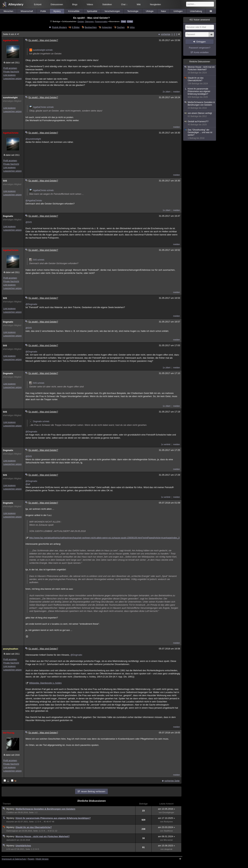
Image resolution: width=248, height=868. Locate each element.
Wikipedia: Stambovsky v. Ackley (45, 683)
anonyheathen (11, 649)
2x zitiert (167, 92)
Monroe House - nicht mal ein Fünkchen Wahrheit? (43, 836)
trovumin (10, 822)
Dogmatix (8, 216)
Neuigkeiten (155, 5)
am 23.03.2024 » (166, 827)
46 (47, 822)
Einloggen (201, 42)
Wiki (139, 5)
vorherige (166, 34)
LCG (8, 849)
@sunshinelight (33, 139)
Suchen (121, 27)
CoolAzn (10, 812)
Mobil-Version (42, 859)
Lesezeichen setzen (12, 79)
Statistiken (107, 5)
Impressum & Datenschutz (14, 859)
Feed (123, 22)
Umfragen (178, 11)
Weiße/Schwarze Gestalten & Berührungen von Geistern (45, 809)
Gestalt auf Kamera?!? (200, 123)
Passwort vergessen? (200, 48)
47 (50, 822)
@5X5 (29, 222)
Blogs (75, 5)
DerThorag (9, 733)
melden (177, 92)
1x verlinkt (166, 444)
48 (53, 822)
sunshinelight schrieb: (41, 50)
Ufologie (150, 11)
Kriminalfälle (74, 11)
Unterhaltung (196, 11)
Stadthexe (168, 831)
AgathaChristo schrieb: (42, 107)
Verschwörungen (112, 11)
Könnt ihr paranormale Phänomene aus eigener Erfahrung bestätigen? (53, 818)
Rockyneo (168, 822)
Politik (43, 11)
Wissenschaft (27, 11)
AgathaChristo (11, 40)
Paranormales (101, 21)
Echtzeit (38, 5)
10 (51, 831)
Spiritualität (92, 11)
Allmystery (16, 4)
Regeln (31, 859)
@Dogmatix (31, 304)
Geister (81, 21)
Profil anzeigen (10, 68)
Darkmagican (12, 831)
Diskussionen (57, 5)
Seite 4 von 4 (11, 34)
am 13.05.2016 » (166, 809)
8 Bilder (76, 27)
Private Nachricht (11, 72)
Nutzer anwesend (200, 20)
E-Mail (130, 22)
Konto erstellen (201, 52)
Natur (163, 11)
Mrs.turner (168, 840)
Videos (90, 5)
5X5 (5, 181)
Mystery (57, 11)
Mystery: (11, 809)
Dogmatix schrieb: (39, 421)
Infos (132, 27)
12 (56, 831)
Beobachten (91, 27)
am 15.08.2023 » (166, 846)
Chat (124, 5)
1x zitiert (167, 210)
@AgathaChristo (34, 201)
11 (53, 831)
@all (28, 484)
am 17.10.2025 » (166, 818)
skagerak (168, 849)
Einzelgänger (168, 812)
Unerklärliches (23, 846)
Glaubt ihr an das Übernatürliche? (34, 827)
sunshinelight (10, 98)
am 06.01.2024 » (166, 836)
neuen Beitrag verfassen (93, 791)
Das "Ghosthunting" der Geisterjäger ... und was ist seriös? (200, 134)
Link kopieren (9, 75)
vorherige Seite (172, 781)
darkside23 (11, 840)
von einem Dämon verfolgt (200, 115)
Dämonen (89, 21)
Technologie (133, 11)
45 (45, 822)
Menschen (8, 11)
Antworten (107, 27)
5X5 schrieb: (37, 260)
